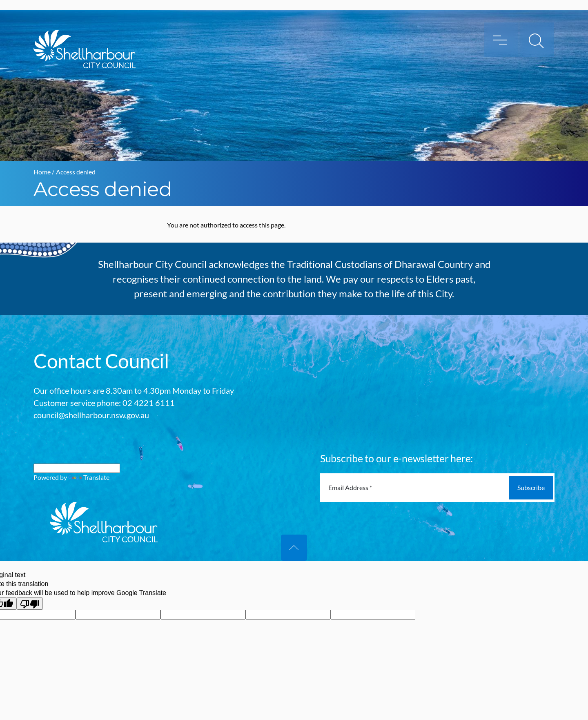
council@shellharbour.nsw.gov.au (91, 415)
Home (42, 172)
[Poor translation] (30, 604)
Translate (89, 477)
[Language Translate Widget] (77, 468)
